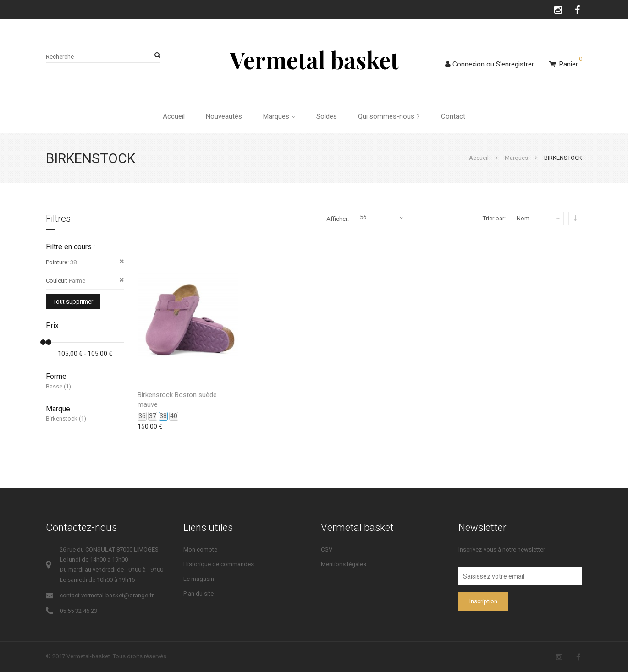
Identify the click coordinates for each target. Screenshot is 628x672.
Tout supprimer (73, 302)
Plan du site (198, 593)
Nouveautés (224, 116)
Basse (54, 386)
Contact (453, 116)
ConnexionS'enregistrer (490, 64)
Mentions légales (344, 564)
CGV (327, 549)
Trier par (493, 218)
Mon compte (200, 549)
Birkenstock (62, 418)
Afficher (337, 219)
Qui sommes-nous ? (389, 116)
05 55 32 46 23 (78, 611)
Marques (279, 116)
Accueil (174, 116)
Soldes (327, 116)
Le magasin (199, 579)
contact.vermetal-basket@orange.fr (107, 595)
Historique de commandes (219, 564)
